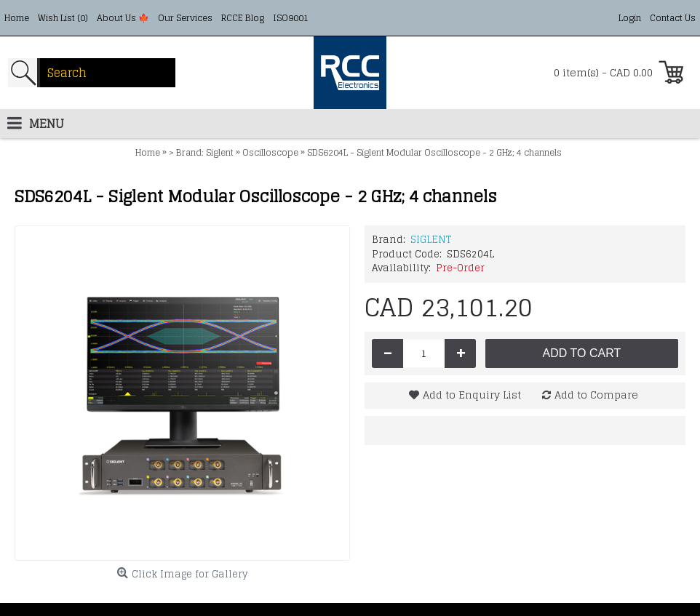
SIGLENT (431, 240)
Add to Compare (596, 395)
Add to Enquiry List (472, 395)
